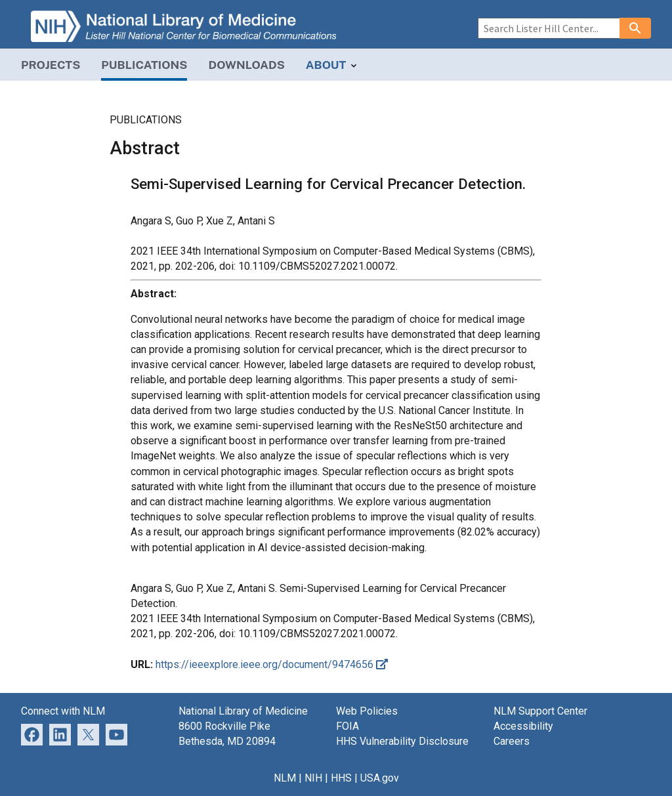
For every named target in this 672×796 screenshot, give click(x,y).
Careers (512, 741)
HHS (341, 778)
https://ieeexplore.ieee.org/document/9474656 (272, 664)
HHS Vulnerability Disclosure (402, 741)
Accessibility (523, 726)
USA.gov (380, 778)
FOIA (347, 726)
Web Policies (367, 711)
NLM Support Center (540, 711)
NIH (313, 778)
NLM (285, 778)
